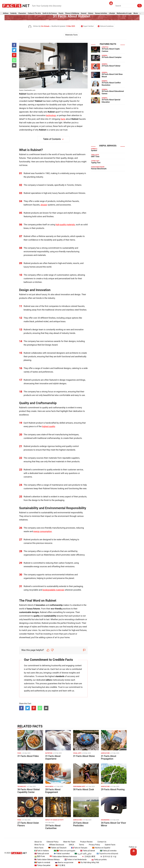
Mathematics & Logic (124, 14)
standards (60, 676)
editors (49, 680)
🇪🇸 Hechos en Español (100, 848)
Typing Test (96, 163)
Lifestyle (112, 14)
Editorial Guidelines (107, 26)
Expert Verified (88, 26)
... (140, 14)
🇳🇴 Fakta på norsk (41, 854)
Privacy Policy (94, 845)
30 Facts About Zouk (84, 789)
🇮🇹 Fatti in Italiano (41, 851)
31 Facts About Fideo (28, 756)
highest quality (48, 426)
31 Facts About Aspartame (53, 757)
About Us (37, 842)
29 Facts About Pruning (113, 789)
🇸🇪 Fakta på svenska (107, 851)
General (84, 14)
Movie (136, 14)
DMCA (71, 845)
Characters (22, 14)
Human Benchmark (99, 169)
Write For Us (38, 845)
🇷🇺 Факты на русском (63, 862)
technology (51, 115)
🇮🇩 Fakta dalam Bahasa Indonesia (62, 856)
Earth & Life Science (50, 14)
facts (63, 119)
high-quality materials (65, 225)
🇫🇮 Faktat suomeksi (61, 854)
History (91, 14)
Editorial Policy (52, 842)
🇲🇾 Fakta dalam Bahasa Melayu (46, 860)
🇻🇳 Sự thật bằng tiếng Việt (88, 862)
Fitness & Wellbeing (72, 14)
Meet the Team (68, 842)
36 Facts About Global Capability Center (29, 791)
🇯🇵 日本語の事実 (88, 856)
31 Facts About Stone (84, 756)
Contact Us (101, 842)
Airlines (6, 14)
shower (44, 205)
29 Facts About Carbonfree (53, 827)
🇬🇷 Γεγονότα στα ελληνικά (106, 854)
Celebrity (13, 14)
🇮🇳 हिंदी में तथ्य (39, 856)
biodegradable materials (53, 590)
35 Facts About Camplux (112, 57)
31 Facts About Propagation (109, 757)
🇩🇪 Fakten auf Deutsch (56, 848)
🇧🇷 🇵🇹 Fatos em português (64, 851)
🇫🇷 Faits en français (78, 848)
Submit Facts (109, 845)
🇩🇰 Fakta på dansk (87, 851)
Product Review (85, 842)
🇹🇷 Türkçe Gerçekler (42, 865)
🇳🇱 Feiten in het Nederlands (75, 860)
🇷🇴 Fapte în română (41, 862)
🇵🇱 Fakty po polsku (98, 860)
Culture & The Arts (34, 14)
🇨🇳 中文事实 (59, 865)
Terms (80, 845)
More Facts (38, 848)
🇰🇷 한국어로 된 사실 (107, 856)
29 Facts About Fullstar (111, 66)
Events (61, 14)
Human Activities (101, 14)
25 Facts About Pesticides (81, 824)
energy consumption (43, 531)
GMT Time (95, 157)
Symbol (94, 150)
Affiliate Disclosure (56, 845)
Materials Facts (71, 35)
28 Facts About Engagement (53, 791)
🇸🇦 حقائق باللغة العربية (82, 854)
